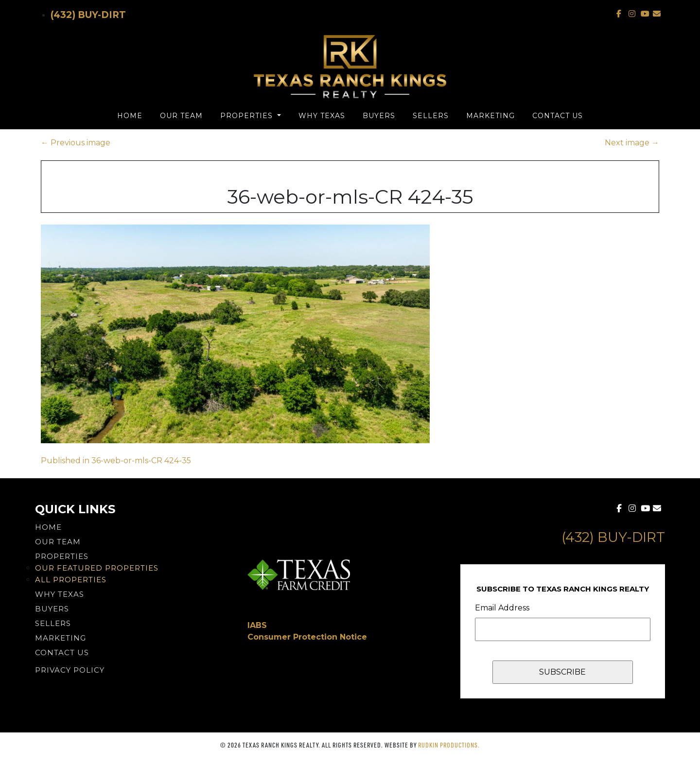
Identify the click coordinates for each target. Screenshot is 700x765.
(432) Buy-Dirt (88, 15)
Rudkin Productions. (449, 745)
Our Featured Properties (97, 568)
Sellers (431, 116)
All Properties (71, 580)
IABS (257, 625)
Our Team (181, 116)
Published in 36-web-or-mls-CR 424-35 (116, 461)
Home (130, 116)
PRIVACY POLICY (70, 670)
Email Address (502, 608)
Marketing (490, 116)
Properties (248, 116)
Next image (632, 143)
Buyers (379, 116)
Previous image (76, 143)
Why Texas (322, 116)
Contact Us (558, 116)
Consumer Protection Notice (307, 637)
